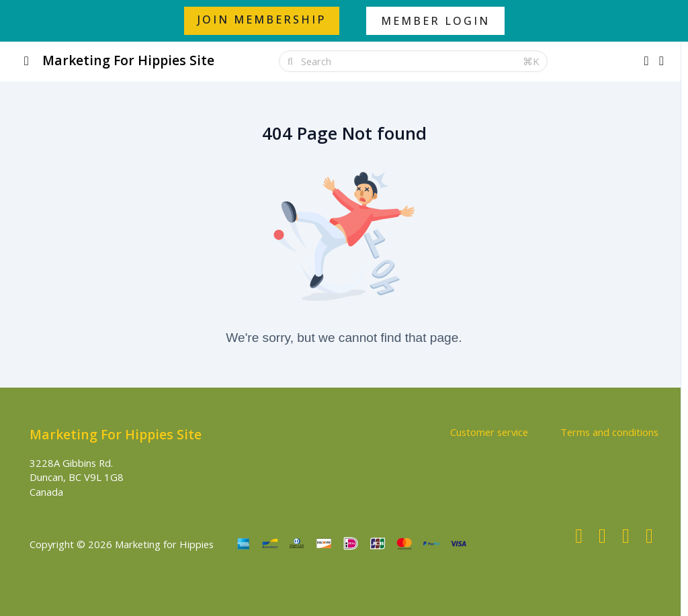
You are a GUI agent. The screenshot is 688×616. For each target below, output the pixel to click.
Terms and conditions (609, 432)
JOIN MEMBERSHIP (262, 19)
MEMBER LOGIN (435, 21)
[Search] (408, 61)
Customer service (489, 432)
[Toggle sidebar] (27, 61)
